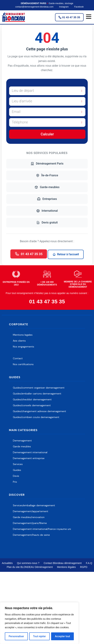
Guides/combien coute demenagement (36, 417)
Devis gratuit (47, 223)
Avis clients (19, 341)
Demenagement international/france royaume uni (42, 529)
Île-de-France (47, 175)
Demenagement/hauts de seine (31, 535)
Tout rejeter (39, 636)
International (47, 211)
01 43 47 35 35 (29, 254)
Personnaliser (16, 636)
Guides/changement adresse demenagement (39, 411)
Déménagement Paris (47, 164)
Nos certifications (23, 364)
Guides (17, 470)
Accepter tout (62, 636)
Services (18, 464)
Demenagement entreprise (29, 458)
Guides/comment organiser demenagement (39, 388)
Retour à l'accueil (66, 254)
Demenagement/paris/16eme (30, 523)
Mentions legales (23, 335)
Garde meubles (22, 446)
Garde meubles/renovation (29, 517)
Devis (16, 476)
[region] (39, 623)
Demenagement (22, 441)
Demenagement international (30, 452)
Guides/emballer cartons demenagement (37, 394)
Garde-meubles (47, 187)
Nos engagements (23, 347)
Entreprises (47, 199)
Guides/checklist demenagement (32, 399)
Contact (18, 358)
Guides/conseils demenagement (32, 405)
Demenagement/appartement (31, 511)
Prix (15, 482)
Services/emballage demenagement (34, 505)
